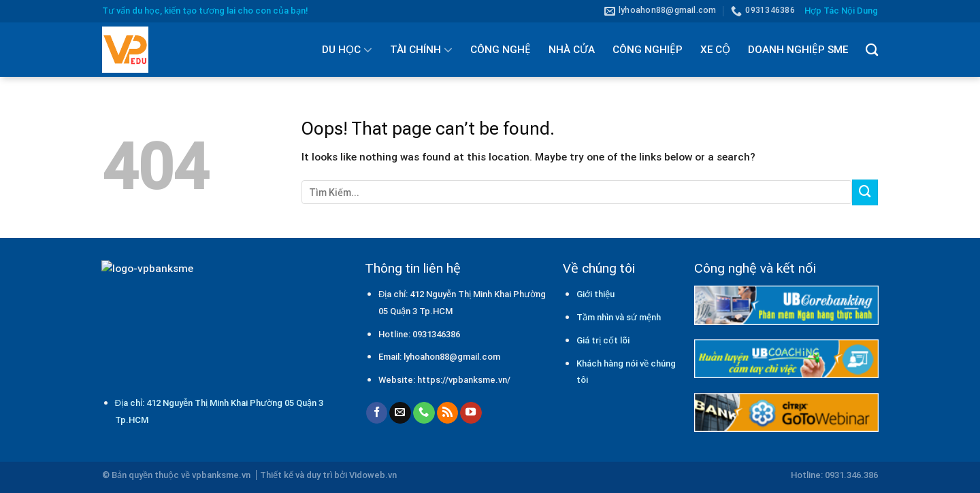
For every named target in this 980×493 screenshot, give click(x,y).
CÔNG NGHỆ (501, 50)
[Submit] (865, 192)
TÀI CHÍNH (421, 50)
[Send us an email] (400, 413)
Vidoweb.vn (373, 475)
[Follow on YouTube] (471, 413)
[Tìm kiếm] (872, 50)
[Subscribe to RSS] (448, 413)
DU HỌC (347, 50)
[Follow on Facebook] (377, 413)
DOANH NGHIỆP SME (798, 50)
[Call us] (424, 413)
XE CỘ (715, 50)
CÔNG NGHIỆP (648, 50)
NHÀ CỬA (572, 50)
